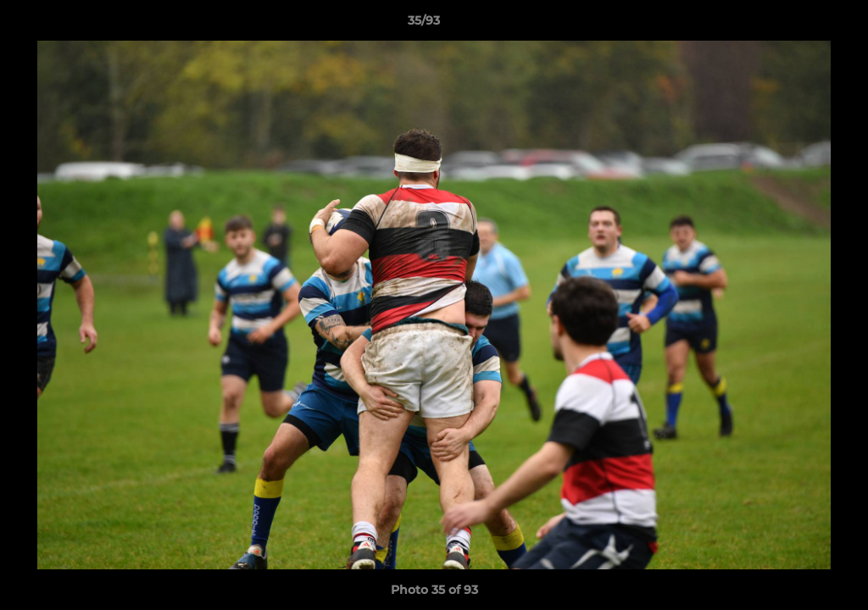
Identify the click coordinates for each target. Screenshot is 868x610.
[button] (797, 25)
